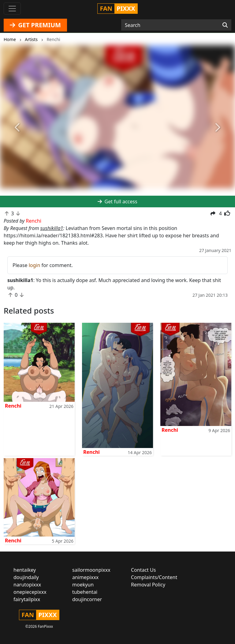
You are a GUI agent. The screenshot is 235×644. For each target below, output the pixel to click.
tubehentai (85, 592)
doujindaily (26, 577)
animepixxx (85, 577)
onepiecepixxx (30, 592)
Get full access (117, 201)
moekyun (83, 585)
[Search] (225, 25)
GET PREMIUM (35, 25)
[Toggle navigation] (12, 9)
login (35, 265)
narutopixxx (27, 585)
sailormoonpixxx (91, 570)
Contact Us (143, 570)
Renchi (13, 406)
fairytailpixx (27, 599)
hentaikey (25, 570)
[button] (18, 128)
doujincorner (87, 599)
